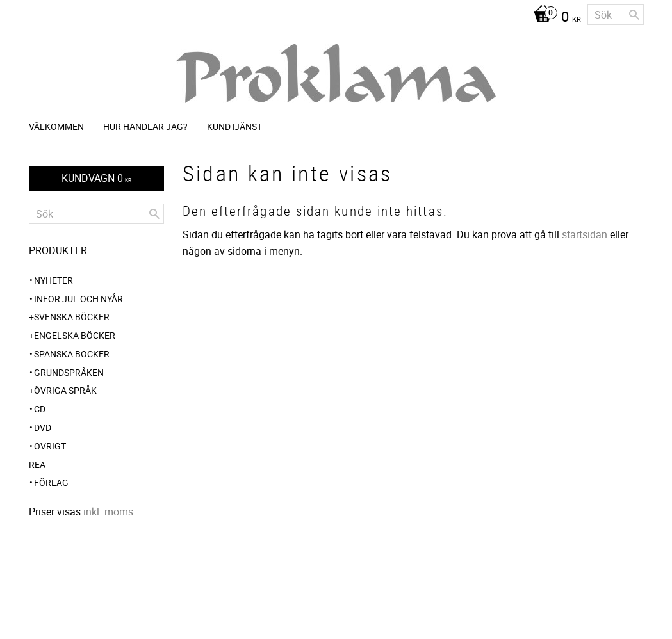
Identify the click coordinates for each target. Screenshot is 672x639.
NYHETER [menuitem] (53, 280)
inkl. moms (108, 512)
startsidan (585, 234)
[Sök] (634, 15)
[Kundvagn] (554, 18)
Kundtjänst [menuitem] (234, 126)
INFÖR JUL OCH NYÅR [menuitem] (78, 299)
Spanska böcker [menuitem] (72, 354)
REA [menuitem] (37, 465)
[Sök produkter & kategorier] (616, 15)
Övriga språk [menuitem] (65, 390)
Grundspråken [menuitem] (69, 372)
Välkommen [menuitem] (56, 126)
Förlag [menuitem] (51, 482)
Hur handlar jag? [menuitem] (145, 126)
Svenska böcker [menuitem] (72, 317)
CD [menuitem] (40, 409)
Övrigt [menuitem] (50, 446)
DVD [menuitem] (43, 427)
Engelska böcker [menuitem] (75, 335)
